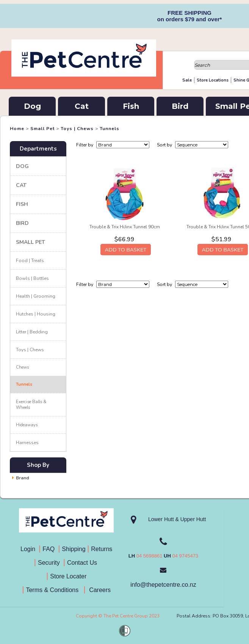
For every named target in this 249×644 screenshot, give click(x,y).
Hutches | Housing (36, 314)
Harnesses (27, 443)
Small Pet (42, 129)
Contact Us (83, 563)
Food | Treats (30, 261)
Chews (22, 367)
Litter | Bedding (32, 332)
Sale (187, 80)
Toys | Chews (77, 129)
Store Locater (68, 576)
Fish (131, 106)
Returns (102, 549)
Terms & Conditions (55, 590)
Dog (32, 106)
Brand (23, 478)
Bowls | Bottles (32, 278)
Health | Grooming (36, 296)
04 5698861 (150, 556)
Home (17, 129)
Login (30, 549)
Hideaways (27, 425)
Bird (180, 106)
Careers (99, 590)
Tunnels (110, 129)
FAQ (50, 549)
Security (50, 563)
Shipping (74, 549)
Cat (82, 106)
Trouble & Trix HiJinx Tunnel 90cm (125, 227)
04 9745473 (185, 556)
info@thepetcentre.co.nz (163, 585)
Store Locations (213, 80)
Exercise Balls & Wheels (31, 405)
